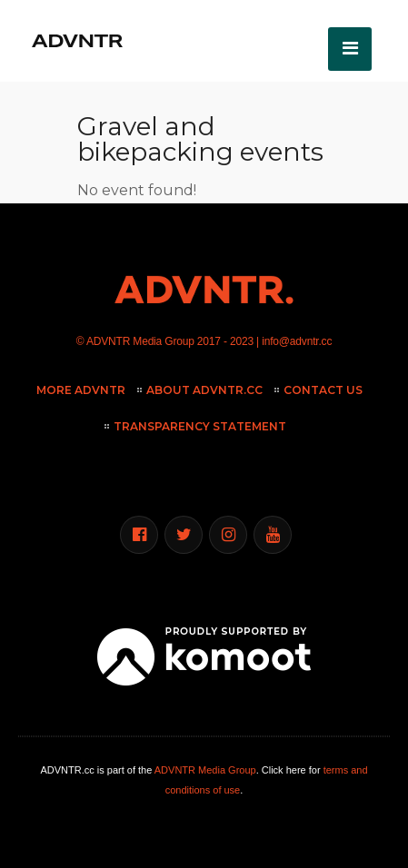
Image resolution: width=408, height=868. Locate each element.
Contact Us (323, 390)
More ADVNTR (81, 390)
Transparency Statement (200, 426)
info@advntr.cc (297, 341)
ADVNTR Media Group (140, 341)
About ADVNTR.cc (204, 390)
